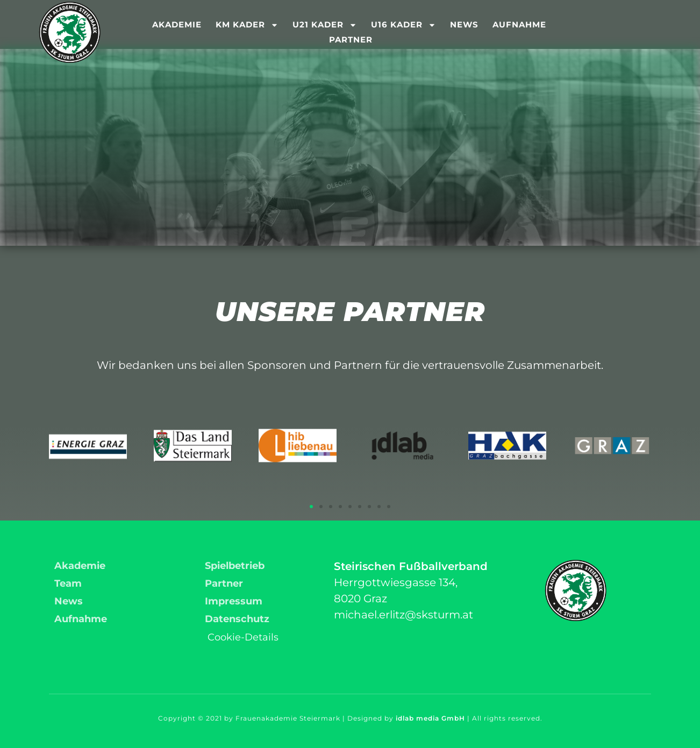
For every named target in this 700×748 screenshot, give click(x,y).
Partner (351, 40)
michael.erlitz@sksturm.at (403, 615)
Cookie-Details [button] (243, 637)
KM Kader (247, 25)
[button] (311, 507)
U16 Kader (403, 25)
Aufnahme (519, 24)
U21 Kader (325, 25)
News (464, 24)
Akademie (177, 24)
